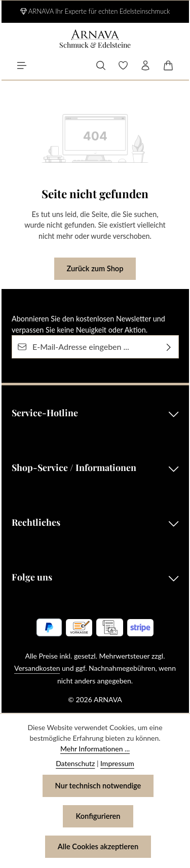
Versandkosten (37, 668)
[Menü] (22, 65)
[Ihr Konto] (145, 65)
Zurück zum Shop (95, 269)
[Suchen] (101, 65)
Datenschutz (75, 763)
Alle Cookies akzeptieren (98, 847)
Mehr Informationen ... (95, 749)
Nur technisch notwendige (98, 786)
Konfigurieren (98, 816)
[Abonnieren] (169, 347)
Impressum (117, 763)
